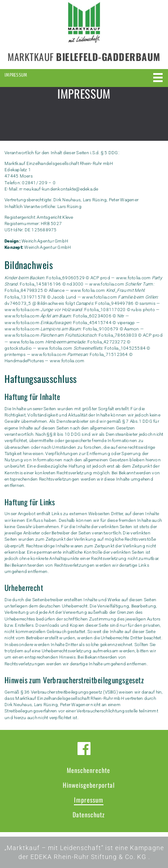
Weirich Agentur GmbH (45, 241)
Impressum (89, 800)
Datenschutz (89, 814)
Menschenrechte (88, 770)
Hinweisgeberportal (89, 785)
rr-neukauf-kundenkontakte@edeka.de (59, 189)
